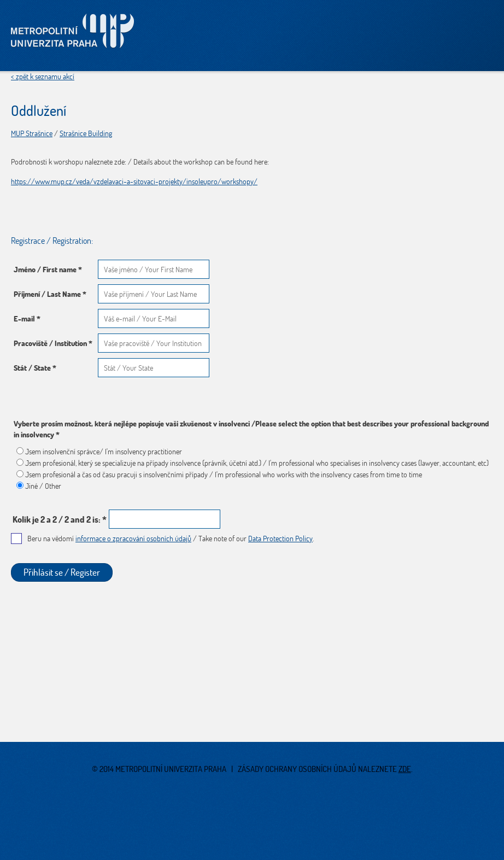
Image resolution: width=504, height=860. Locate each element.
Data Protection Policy (280, 539)
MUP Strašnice (32, 133)
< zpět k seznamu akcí (43, 77)
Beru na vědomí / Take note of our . (171, 539)
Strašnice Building (86, 133)
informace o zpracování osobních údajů (133, 539)
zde (405, 769)
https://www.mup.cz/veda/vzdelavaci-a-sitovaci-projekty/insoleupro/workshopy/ (134, 182)
